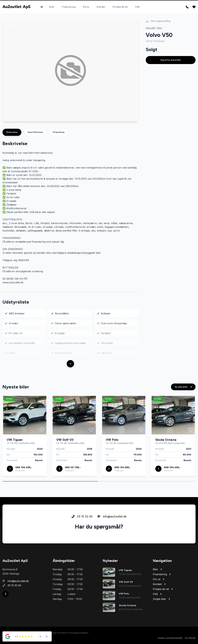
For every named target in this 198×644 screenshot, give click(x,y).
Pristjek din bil (120, 6)
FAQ (137, 6)
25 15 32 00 (82, 518)
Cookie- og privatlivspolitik (170, 638)
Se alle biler (183, 388)
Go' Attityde (190, 638)
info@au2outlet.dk (112, 518)
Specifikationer (35, 132)
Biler (52, 6)
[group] (70, 70)
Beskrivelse (12, 132)
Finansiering (69, 6)
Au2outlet (151, 28)
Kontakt (101, 6)
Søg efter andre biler (171, 60)
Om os (86, 6)
